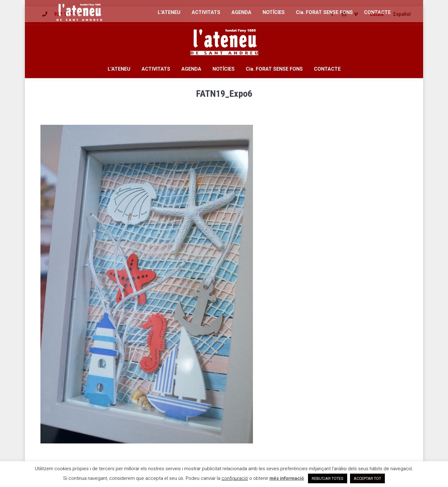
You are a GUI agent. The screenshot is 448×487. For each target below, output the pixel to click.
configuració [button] (235, 478)
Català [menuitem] (377, 14)
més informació (287, 478)
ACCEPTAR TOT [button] (367, 478)
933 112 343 (68, 14)
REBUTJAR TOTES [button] (328, 478)
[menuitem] (377, 14)
